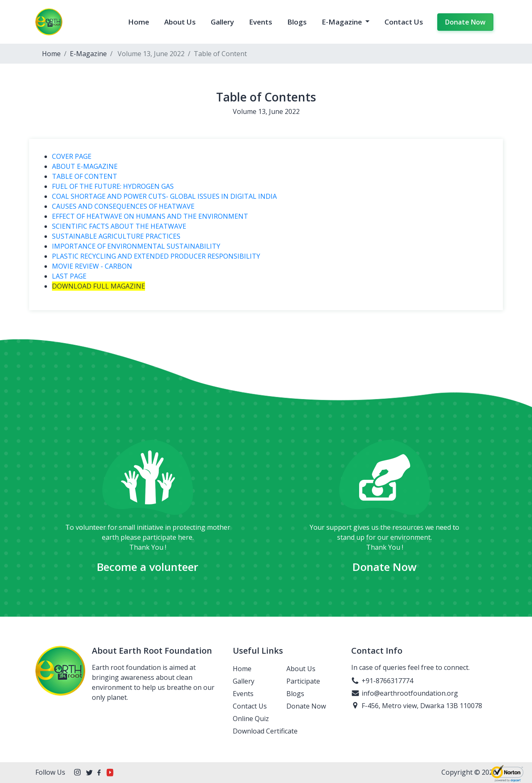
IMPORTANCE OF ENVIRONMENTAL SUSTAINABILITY (136, 246)
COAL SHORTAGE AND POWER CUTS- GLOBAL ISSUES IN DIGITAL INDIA (164, 196)
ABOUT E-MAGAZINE (85, 166)
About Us (180, 22)
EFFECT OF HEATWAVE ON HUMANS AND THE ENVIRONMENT (150, 216)
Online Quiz (251, 719)
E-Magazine (343, 22)
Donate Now (465, 22)
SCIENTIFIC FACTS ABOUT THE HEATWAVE (119, 226)
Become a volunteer (148, 567)
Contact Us (404, 22)
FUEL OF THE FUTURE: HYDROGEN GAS (113, 186)
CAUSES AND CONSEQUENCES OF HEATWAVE (123, 206)
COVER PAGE (72, 156)
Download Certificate (265, 731)
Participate (303, 681)
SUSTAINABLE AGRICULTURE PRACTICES (116, 236)
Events (261, 22)
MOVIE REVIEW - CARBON (92, 266)
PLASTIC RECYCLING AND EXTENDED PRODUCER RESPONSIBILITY (175, 256)
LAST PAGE (69, 276)
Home (139, 22)
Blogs (297, 22)
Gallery (222, 22)
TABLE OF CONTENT (85, 176)
